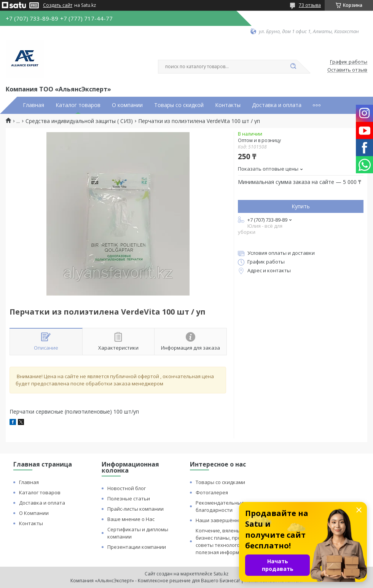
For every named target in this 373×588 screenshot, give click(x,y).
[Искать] (293, 67)
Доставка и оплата (277, 105)
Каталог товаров (78, 105)
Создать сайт (58, 5)
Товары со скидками (220, 482)
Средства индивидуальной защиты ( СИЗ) (79, 121)
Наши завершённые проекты (232, 520)
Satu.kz (221, 574)
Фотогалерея (212, 492)
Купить (301, 206)
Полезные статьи (129, 499)
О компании (127, 105)
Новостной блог (127, 488)
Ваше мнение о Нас (131, 519)
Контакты (228, 105)
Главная (33, 105)
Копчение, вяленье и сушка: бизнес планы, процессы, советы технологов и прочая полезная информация (231, 541)
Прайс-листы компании (135, 509)
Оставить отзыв (347, 70)
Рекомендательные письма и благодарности (232, 506)
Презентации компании (137, 547)
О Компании (34, 513)
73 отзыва (310, 5)
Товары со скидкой (179, 105)
